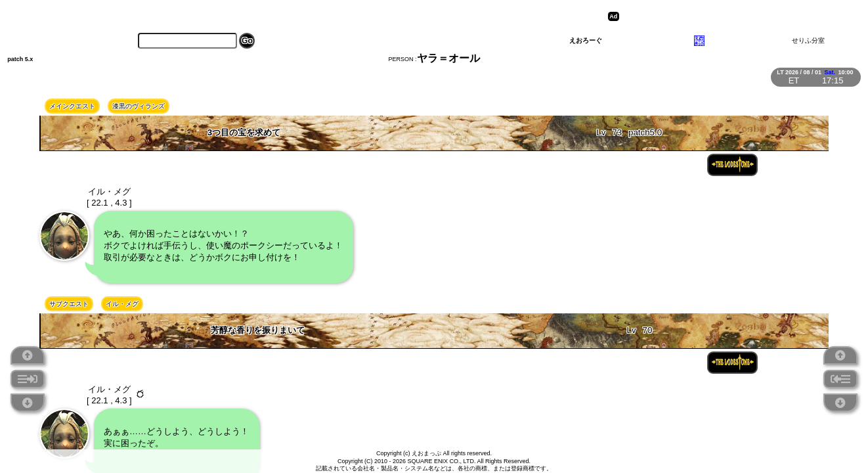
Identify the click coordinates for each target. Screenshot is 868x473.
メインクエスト (72, 106)
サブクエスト (69, 304)
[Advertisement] (724, 16)
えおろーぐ (586, 40)
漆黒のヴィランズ (139, 106)
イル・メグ (122, 304)
